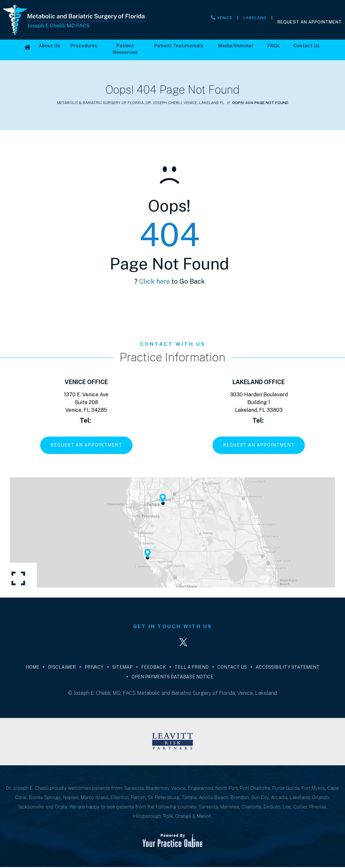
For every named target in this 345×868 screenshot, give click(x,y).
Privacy (94, 668)
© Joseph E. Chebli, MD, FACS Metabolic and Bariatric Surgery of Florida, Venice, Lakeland (173, 694)
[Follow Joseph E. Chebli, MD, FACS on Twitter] (185, 643)
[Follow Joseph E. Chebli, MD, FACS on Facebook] (137, 643)
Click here (154, 281)
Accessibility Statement (288, 668)
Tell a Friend (192, 668)
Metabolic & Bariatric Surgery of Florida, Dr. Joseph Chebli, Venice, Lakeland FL (141, 103)
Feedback (154, 668)
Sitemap (122, 668)
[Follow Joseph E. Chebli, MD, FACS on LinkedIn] (161, 643)
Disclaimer (62, 668)
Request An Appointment (310, 22)
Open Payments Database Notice (173, 678)
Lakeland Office (259, 382)
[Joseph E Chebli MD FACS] (74, 19)
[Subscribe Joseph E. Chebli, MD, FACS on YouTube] (208, 643)
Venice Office (86, 382)
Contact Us (232, 668)
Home (32, 668)
